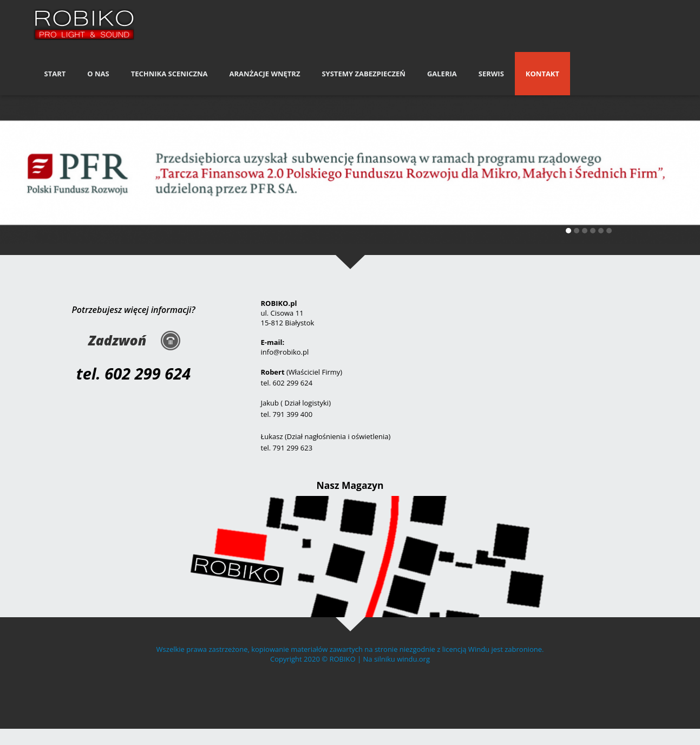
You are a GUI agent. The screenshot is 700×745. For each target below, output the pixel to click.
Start (55, 74)
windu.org (413, 659)
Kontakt (542, 74)
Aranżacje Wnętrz (265, 74)
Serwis (491, 74)
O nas (98, 74)
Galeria (442, 74)
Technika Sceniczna (169, 74)
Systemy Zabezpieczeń (363, 74)
